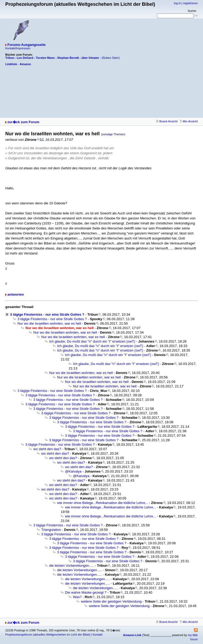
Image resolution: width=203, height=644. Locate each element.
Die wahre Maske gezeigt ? (86, 592)
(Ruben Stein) (111, 58)
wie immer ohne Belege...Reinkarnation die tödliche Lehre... (103, 503)
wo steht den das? (47, 449)
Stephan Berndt (68, 58)
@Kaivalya (73, 471)
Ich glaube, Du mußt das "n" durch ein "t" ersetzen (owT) (92, 341)
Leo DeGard (25, 58)
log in (177, 3)
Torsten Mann (45, 58)
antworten (16, 294)
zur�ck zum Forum (23, 122)
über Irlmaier (90, 58)
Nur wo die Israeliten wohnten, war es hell (49, 323)
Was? (77, 597)
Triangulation (51, 530)
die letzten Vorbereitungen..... (71, 566)
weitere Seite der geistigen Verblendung (111, 601)
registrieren (190, 3)
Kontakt (97, 635)
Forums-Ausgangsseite (26, 45)
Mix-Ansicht (189, 121)
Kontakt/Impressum (18, 48)
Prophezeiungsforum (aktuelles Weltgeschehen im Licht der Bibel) (48, 635)
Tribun (10, 58)
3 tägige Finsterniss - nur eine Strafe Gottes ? (47, 314)
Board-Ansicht (167, 121)
